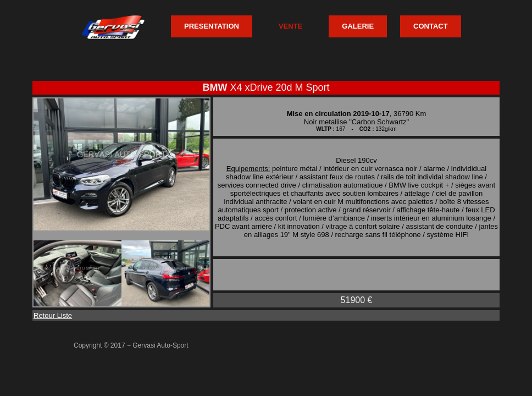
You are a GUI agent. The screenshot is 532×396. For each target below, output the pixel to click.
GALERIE (358, 26)
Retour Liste (53, 315)
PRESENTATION (212, 26)
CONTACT (431, 26)
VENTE (290, 26)
